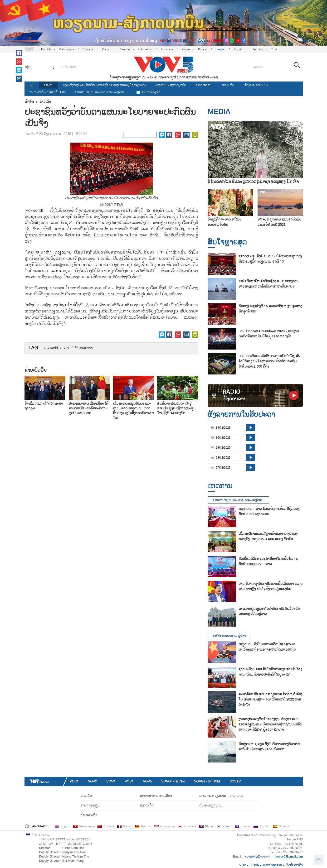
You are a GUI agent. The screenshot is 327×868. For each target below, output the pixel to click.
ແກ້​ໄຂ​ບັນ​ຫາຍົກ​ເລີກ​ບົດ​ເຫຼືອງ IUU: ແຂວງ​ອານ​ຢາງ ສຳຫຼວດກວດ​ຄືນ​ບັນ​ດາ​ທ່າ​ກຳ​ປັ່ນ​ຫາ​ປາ (268, 284)
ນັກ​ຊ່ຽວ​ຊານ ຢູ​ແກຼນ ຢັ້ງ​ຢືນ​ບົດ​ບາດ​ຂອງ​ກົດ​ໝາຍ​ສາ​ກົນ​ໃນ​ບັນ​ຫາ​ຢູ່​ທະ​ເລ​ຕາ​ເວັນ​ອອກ (269, 747)
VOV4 (129, 781)
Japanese (167, 49)
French (107, 49)
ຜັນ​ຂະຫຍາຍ (84, 348)
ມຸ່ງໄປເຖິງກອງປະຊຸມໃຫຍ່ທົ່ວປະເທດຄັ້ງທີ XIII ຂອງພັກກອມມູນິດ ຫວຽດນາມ (104, 85)
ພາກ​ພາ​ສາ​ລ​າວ (273, 865)
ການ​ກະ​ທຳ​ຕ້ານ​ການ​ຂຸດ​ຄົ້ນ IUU (47, 92)
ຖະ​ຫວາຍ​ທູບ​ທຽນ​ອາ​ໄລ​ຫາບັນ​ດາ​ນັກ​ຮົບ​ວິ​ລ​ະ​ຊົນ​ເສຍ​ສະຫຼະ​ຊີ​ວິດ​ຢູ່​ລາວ (269, 611)
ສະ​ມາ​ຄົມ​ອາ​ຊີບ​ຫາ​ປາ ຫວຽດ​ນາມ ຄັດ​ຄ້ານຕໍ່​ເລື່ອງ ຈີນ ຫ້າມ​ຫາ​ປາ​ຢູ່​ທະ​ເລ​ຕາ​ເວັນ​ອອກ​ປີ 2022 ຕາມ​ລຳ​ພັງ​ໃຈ (270, 699)
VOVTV (235, 781)
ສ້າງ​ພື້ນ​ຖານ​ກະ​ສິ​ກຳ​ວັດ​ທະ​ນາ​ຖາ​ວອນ (44, 406)
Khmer (186, 49)
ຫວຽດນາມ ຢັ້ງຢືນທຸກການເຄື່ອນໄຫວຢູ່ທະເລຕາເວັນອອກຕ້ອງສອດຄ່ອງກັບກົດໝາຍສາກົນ (267, 647)
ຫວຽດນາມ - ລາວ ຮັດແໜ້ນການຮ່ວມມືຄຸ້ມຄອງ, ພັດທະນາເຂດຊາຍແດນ (269, 511)
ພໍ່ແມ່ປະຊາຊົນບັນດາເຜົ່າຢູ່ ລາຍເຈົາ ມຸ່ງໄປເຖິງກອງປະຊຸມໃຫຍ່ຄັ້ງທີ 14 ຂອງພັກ (176, 408)
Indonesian (145, 49)
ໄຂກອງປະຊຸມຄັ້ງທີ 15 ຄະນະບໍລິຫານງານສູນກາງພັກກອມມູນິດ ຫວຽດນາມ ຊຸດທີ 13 (270, 259)
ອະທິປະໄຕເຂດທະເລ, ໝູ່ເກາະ (229, 636)
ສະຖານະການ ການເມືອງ (156, 796)
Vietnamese (67, 49)
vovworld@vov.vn (257, 857)
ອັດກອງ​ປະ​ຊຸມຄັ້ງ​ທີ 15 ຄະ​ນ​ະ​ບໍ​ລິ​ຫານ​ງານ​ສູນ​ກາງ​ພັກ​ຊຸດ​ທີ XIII (270, 309)
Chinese (88, 49)
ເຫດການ (220, 486)
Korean (203, 49)
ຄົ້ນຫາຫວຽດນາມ (210, 805)
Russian (239, 49)
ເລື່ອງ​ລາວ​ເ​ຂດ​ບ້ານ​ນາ (256, 85)
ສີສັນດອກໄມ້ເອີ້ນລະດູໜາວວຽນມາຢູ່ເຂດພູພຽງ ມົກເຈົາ (253, 182)
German (125, 49)
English (46, 49)
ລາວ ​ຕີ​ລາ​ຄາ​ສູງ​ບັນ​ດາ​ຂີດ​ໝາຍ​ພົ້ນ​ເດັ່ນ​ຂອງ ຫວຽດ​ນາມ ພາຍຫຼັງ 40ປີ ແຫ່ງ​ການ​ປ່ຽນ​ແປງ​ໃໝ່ (271, 586)
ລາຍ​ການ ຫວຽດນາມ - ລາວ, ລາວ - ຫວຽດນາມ (100, 92)
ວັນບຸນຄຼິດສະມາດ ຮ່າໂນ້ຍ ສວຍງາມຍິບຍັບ (225, 222)
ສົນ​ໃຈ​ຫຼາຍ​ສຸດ (227, 242)
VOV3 (111, 781)
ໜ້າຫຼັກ (29, 102)
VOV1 (74, 781)
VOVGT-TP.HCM (207, 781)
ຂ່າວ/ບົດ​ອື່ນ (36, 370)
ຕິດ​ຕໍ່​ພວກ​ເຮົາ (295, 865)
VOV (243, 865)
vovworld (51, 348)
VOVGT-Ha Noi (173, 781)
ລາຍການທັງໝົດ (148, 92)
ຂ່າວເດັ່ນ (48, 85)
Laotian (221, 49)
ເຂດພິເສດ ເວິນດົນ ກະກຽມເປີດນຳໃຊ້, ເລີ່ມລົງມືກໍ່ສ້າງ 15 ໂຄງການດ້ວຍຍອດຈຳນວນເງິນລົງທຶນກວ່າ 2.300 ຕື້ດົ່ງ (270, 361)
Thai (274, 49)
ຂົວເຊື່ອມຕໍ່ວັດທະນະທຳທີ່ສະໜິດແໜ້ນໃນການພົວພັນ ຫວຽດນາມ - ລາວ (268, 561)
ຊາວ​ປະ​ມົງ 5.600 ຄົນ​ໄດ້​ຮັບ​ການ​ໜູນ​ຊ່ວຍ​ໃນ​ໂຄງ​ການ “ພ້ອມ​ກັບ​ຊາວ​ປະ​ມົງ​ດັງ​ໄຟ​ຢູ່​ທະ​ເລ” (270, 672)
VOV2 (92, 781)
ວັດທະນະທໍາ (89, 815)
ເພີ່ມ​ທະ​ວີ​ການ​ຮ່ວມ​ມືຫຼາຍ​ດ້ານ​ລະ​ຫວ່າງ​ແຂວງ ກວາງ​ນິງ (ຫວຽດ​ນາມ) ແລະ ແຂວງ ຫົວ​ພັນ (268, 536)
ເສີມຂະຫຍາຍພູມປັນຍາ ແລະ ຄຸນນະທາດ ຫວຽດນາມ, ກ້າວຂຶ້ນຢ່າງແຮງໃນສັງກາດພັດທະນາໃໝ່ (133, 411)
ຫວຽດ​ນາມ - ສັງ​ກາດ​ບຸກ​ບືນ (171, 85)
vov (66, 348)
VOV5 (147, 781)
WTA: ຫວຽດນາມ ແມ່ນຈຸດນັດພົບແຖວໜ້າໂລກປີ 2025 (279, 222)
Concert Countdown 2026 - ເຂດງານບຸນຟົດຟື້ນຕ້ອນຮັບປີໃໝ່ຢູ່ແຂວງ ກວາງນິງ (269, 334)
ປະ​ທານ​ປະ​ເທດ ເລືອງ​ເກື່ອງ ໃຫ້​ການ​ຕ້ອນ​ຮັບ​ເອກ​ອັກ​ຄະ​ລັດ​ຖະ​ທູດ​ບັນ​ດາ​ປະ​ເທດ (89, 408)
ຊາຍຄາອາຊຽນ (204, 85)
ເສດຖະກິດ (228, 85)
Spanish (258, 49)
